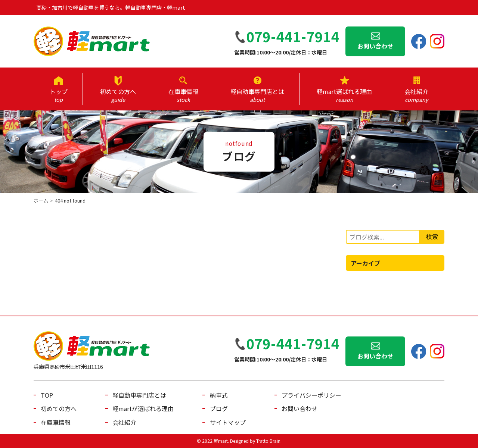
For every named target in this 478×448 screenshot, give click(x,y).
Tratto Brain (268, 441)
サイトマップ (228, 422)
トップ (59, 95)
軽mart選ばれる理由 (344, 95)
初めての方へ (118, 95)
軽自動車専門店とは (257, 95)
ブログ (219, 408)
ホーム (41, 200)
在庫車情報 (183, 95)
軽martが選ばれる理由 (143, 408)
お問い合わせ (375, 46)
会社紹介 (416, 95)
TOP (47, 395)
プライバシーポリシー (311, 395)
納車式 (219, 395)
